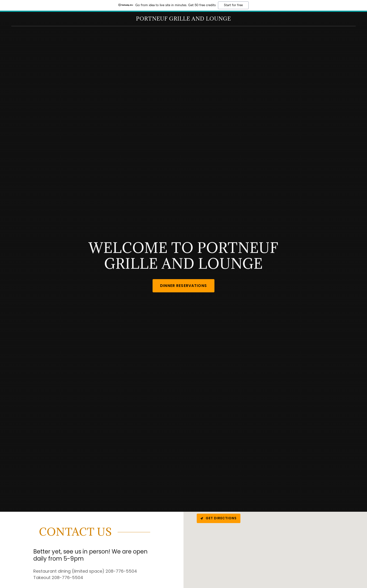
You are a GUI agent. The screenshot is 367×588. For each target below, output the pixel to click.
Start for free (233, 5)
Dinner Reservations (183, 286)
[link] (183, 19)
